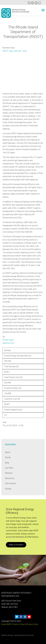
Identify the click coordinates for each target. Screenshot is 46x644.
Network (9, 473)
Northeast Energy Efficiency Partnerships (21, 11)
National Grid (8, 343)
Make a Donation (16, 545)
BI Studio (30, 635)
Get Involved (10, 483)
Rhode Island (8, 340)
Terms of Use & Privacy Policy (26, 624)
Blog (7, 463)
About (8, 452)
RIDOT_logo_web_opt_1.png (15, 51)
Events (8, 457)
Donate (8, 489)
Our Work (9, 468)
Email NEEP (6, 624)
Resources (10, 478)
